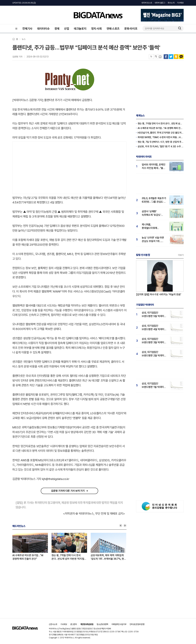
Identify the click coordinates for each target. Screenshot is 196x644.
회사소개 (171, 3)
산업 (67, 29)
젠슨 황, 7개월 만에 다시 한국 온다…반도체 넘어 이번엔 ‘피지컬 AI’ (68, 557)
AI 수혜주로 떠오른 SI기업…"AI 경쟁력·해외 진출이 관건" (28, 557)
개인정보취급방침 (87, 624)
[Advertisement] (70, 167)
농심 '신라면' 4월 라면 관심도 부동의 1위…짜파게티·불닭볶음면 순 (153, 240)
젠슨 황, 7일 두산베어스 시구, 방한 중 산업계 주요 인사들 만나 (161, 142)
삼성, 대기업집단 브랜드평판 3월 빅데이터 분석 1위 (154, 341)
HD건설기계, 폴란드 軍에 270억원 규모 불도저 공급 (161, 133)
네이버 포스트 (147, 3)
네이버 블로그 (160, 3)
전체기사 (27, 29)
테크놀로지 (80, 29)
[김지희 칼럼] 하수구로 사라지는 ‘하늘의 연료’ (159, 294)
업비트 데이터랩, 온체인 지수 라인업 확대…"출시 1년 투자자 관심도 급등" (154, 166)
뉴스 (24, 39)
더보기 (181, 255)
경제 (57, 29)
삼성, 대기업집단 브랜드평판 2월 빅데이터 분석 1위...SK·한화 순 (154, 354)
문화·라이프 (131, 29)
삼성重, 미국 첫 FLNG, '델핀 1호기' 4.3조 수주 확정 (161, 146)
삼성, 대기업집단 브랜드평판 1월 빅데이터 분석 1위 (154, 385)
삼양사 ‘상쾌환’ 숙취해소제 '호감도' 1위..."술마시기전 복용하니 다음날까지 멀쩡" (152, 213)
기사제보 (180, 3)
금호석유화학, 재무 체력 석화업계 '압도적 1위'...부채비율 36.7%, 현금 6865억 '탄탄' (108, 557)
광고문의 (73, 624)
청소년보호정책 (102, 624)
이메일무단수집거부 (119, 624)
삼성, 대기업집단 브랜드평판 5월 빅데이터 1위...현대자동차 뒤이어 (154, 315)
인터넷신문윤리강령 (137, 624)
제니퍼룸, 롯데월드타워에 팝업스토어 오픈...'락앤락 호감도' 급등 (154, 226)
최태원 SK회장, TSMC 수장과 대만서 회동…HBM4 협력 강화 (161, 137)
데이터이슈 (43, 29)
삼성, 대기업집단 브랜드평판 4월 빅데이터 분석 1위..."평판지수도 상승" (154, 328)
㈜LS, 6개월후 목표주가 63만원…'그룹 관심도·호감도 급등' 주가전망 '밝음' (154, 200)
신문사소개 (53, 624)
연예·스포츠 (113, 29)
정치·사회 (96, 29)
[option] (32, 547)
